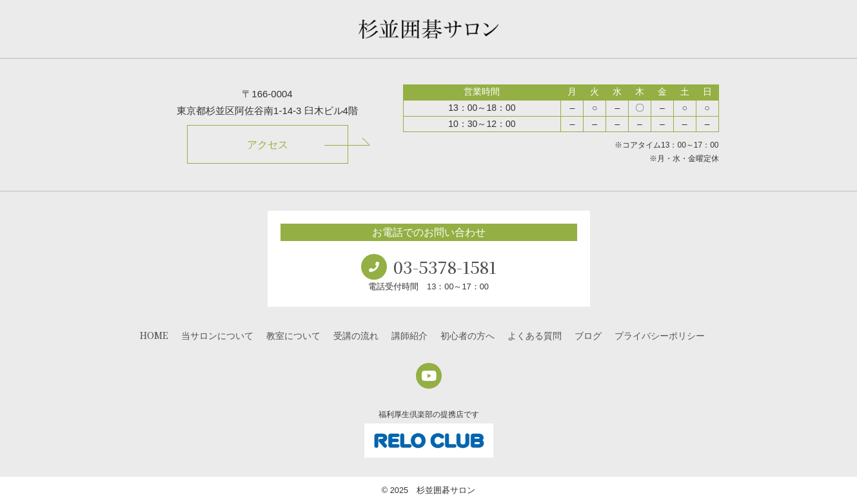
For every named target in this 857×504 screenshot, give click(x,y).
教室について (293, 335)
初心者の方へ (468, 335)
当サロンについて (217, 335)
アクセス (268, 145)
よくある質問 (535, 335)
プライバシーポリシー (660, 335)
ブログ (588, 335)
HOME (154, 335)
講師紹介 (409, 335)
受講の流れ (356, 335)
